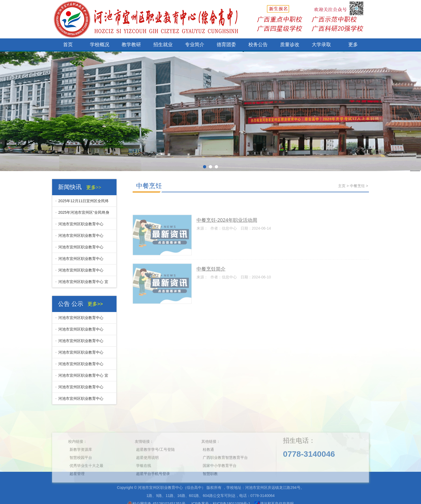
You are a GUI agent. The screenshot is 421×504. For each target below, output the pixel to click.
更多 (353, 45)
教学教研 (131, 45)
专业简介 (195, 45)
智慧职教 (210, 490)
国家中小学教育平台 (220, 482)
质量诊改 (290, 45)
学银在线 (144, 482)
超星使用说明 (147, 474)
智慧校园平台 (81, 474)
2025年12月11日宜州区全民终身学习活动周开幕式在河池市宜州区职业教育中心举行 (82, 203)
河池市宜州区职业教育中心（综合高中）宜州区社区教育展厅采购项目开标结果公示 (82, 260)
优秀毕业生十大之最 (86, 482)
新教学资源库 (81, 466)
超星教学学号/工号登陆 (155, 466)
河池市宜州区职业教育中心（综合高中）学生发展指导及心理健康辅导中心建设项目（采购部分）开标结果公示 (82, 389)
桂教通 (208, 466)
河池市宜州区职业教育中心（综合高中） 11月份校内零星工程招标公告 (83, 272)
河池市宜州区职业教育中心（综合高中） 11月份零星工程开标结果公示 (83, 249)
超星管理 (77, 490)
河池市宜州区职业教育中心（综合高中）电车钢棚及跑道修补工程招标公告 (82, 237)
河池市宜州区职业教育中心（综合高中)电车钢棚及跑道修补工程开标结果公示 (83, 226)
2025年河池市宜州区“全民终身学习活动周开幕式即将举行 (82, 214)
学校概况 (100, 45)
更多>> (94, 187)
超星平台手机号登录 (153, 490)
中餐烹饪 (149, 186)
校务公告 (258, 45)
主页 (342, 186)
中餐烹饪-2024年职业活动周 (227, 233)
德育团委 (226, 45)
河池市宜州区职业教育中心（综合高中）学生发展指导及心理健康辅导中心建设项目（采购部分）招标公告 (82, 400)
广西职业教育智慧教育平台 (225, 474)
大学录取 (321, 45)
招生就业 (163, 45)
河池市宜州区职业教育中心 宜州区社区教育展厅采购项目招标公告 (82, 284)
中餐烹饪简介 (211, 282)
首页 (68, 45)
